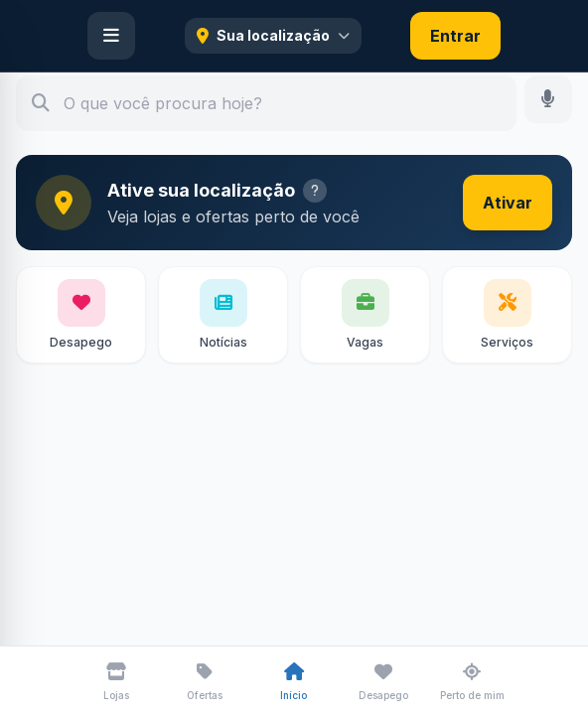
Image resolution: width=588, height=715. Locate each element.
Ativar (508, 203)
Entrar (455, 36)
